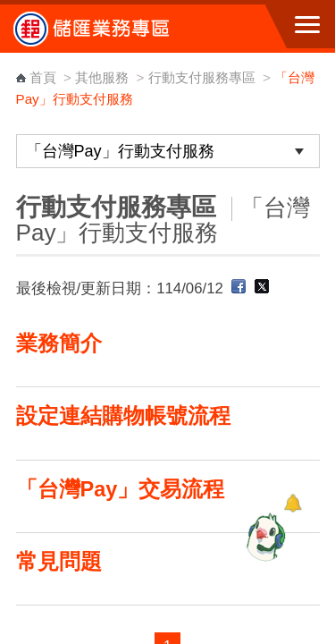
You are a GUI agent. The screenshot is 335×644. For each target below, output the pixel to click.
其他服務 (102, 77)
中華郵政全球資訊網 (112, 29)
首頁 (43, 77)
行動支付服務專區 (204, 77)
